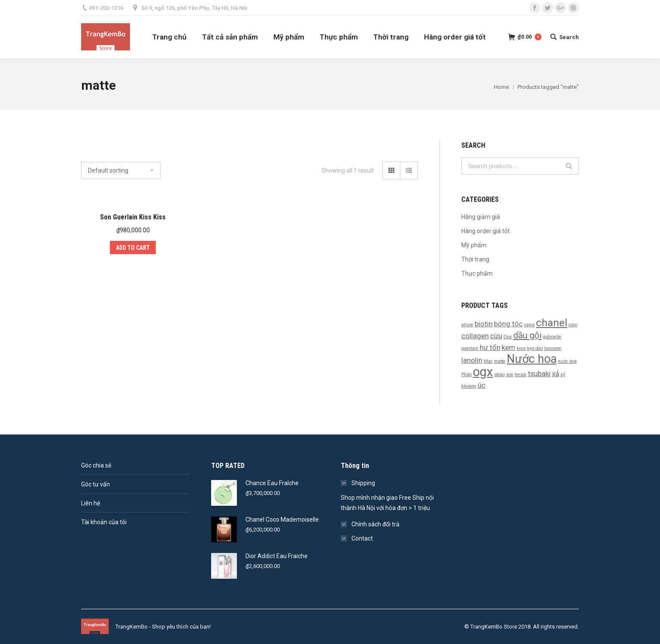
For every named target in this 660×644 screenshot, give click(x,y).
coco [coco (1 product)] (573, 325)
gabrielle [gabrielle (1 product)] (552, 337)
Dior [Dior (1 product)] (508, 337)
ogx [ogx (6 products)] (483, 372)
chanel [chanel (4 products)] (552, 323)
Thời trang (475, 259)
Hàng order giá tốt (486, 231)
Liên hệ (91, 503)
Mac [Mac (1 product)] (488, 361)
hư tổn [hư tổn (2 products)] (490, 347)
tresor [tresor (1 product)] (521, 375)
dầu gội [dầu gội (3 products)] (527, 335)
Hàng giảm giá (481, 217)
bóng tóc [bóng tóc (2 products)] (508, 324)
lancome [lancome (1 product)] (553, 348)
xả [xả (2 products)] (556, 374)
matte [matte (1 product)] (500, 361)
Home (501, 87)
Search (569, 166)
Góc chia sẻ (96, 465)
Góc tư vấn (95, 484)
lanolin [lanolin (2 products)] (472, 360)
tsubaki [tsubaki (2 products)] (539, 374)
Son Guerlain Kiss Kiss (133, 217)
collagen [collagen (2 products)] (475, 336)
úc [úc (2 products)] (481, 385)
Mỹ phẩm (474, 245)
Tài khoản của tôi (104, 522)
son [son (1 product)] (510, 375)
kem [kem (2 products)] (509, 347)
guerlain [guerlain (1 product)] (470, 348)
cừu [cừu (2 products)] (496, 336)
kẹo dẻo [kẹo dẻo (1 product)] (535, 348)
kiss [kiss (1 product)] (521, 348)
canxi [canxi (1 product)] (529, 325)
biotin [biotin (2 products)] (484, 324)
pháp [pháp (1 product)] (500, 375)
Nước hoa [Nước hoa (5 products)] (532, 359)
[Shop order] (121, 170)
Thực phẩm (477, 273)
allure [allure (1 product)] (467, 325)
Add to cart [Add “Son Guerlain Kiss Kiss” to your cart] (133, 248)
